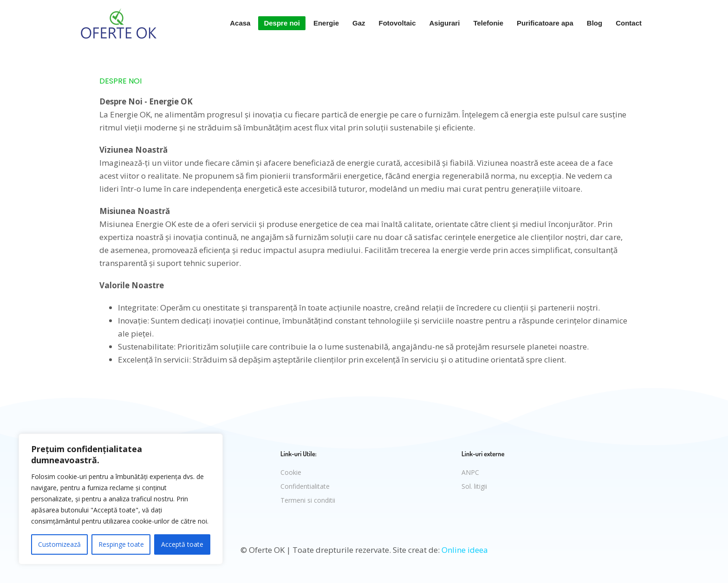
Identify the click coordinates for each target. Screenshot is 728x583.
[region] (121, 499)
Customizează (59, 544)
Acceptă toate (182, 544)
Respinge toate (121, 544)
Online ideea (465, 550)
